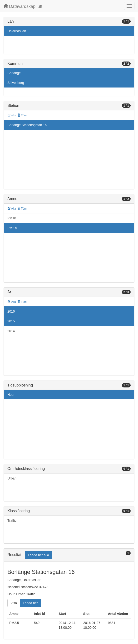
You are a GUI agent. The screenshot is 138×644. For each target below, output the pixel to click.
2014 (11, 331)
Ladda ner (30, 603)
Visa (14, 603)
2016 (11, 311)
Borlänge (14, 73)
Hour (11, 395)
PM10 (12, 218)
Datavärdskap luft (23, 6)
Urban (12, 478)
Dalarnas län (17, 31)
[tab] (69, 555)
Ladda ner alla (38, 555)
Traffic (12, 520)
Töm (22, 115)
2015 (11, 321)
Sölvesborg (16, 83)
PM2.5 (12, 228)
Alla (12, 209)
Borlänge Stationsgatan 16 (27, 125)
